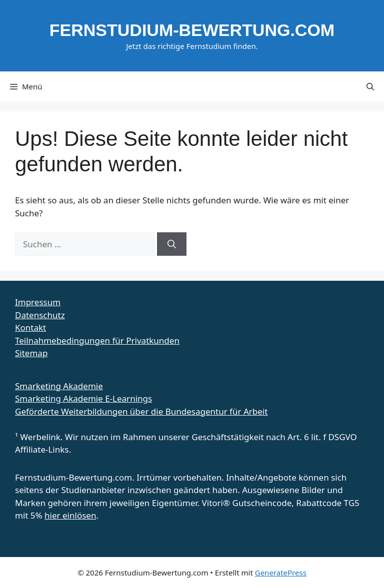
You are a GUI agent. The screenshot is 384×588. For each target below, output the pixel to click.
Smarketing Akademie (59, 386)
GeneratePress (281, 573)
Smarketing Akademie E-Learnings (83, 398)
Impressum (38, 302)
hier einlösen (70, 515)
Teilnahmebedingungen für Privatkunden (97, 340)
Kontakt (30, 327)
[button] (370, 86)
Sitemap (31, 353)
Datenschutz (40, 315)
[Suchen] (172, 244)
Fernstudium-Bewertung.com (192, 30)
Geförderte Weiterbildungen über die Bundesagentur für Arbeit (141, 411)
